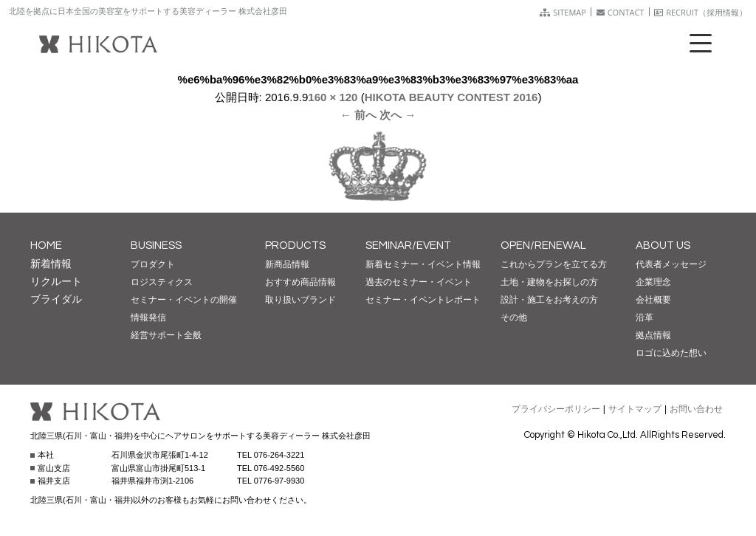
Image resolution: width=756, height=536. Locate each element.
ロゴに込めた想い (671, 353)
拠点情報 (653, 335)
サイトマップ (635, 409)
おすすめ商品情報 (300, 282)
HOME (46, 245)
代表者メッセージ (671, 264)
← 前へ (358, 115)
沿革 (645, 317)
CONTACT (621, 12)
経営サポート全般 (166, 335)
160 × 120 (333, 97)
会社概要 (653, 300)
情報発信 (148, 317)
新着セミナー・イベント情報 (423, 264)
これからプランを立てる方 (554, 264)
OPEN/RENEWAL (543, 245)
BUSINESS (156, 245)
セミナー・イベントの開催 (184, 300)
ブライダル (56, 299)
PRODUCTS (295, 245)
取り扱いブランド (300, 300)
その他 (514, 317)
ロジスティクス (162, 282)
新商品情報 (287, 264)
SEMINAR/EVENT (408, 245)
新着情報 (51, 264)
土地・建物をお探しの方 (549, 282)
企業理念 (653, 282)
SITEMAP (563, 12)
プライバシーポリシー (556, 409)
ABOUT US (663, 245)
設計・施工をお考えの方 (549, 300)
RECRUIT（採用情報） (701, 12)
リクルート (56, 281)
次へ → (398, 115)
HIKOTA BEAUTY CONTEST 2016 (451, 97)
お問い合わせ (696, 409)
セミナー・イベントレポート (423, 300)
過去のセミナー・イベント (419, 282)
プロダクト (153, 264)
